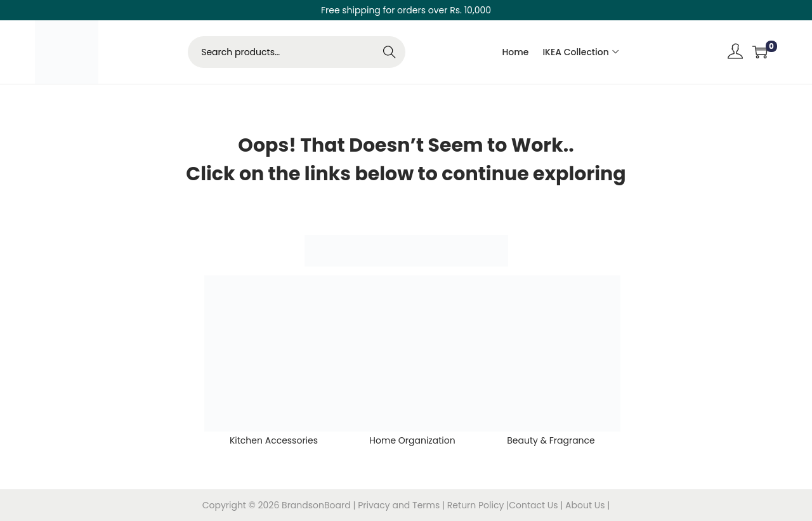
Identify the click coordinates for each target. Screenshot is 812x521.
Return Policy (477, 505)
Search (390, 52)
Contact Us (534, 505)
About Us (586, 505)
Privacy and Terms (399, 505)
